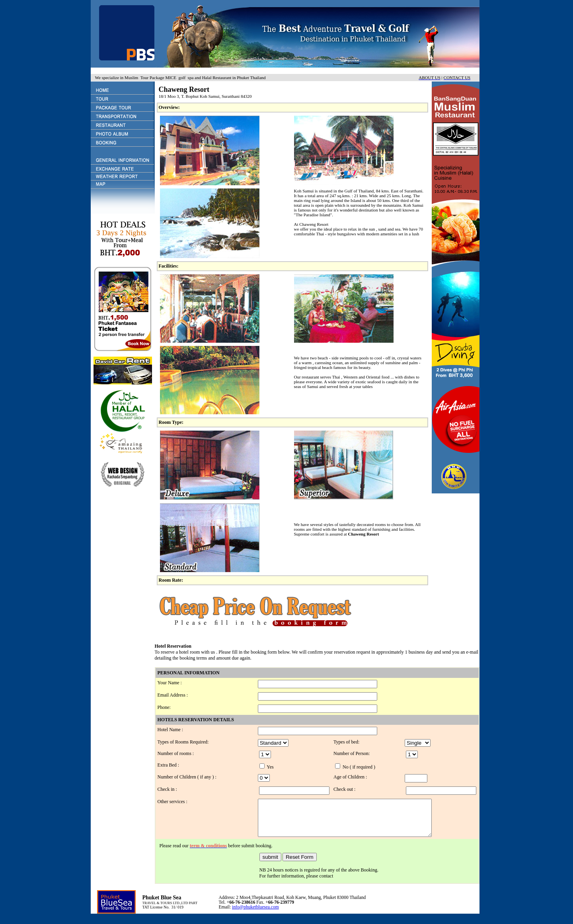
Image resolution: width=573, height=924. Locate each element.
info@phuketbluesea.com (255, 914)
